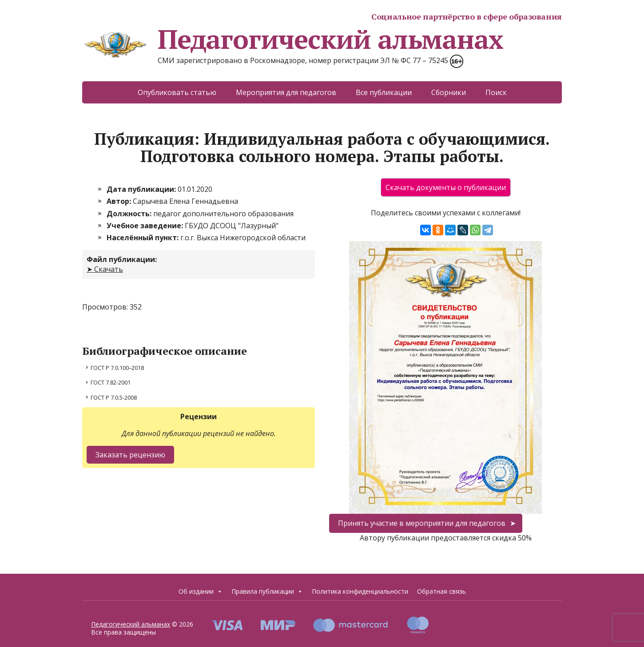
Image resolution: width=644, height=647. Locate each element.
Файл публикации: (122, 259)
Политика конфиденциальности (360, 591)
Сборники (449, 92)
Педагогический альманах (292, 39)
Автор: (120, 201)
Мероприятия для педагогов (286, 92)
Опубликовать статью (177, 92)
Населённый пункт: (143, 238)
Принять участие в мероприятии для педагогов (422, 523)
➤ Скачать (105, 269)
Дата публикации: (142, 189)
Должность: (130, 214)
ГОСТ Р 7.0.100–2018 (117, 368)
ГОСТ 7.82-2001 (111, 382)
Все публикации (384, 92)
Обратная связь (441, 591)
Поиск (496, 92)
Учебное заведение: (146, 226)
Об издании (201, 591)
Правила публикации (267, 591)
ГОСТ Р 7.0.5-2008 (114, 397)
